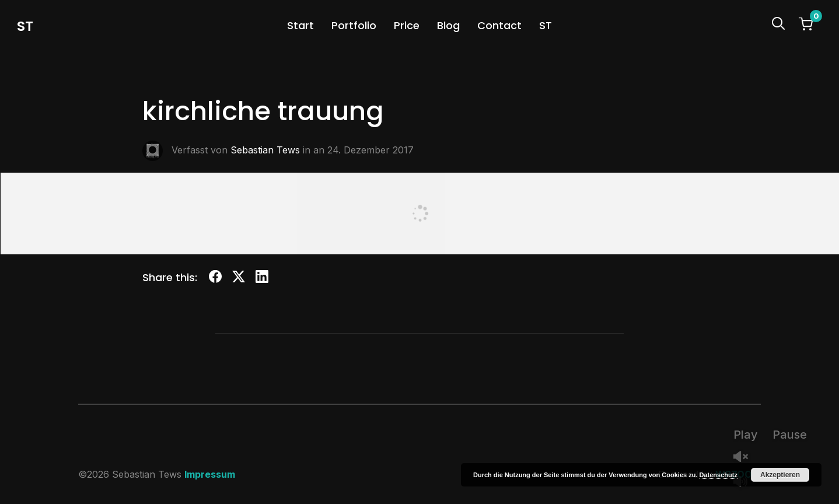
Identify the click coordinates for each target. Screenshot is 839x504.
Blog (448, 25)
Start (300, 25)
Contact (499, 25)
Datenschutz (719, 475)
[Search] (778, 22)
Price (407, 25)
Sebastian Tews (265, 150)
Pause (790, 435)
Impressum (210, 475)
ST (546, 25)
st (26, 26)
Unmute (745, 458)
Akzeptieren (780, 475)
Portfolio (354, 25)
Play (746, 435)
